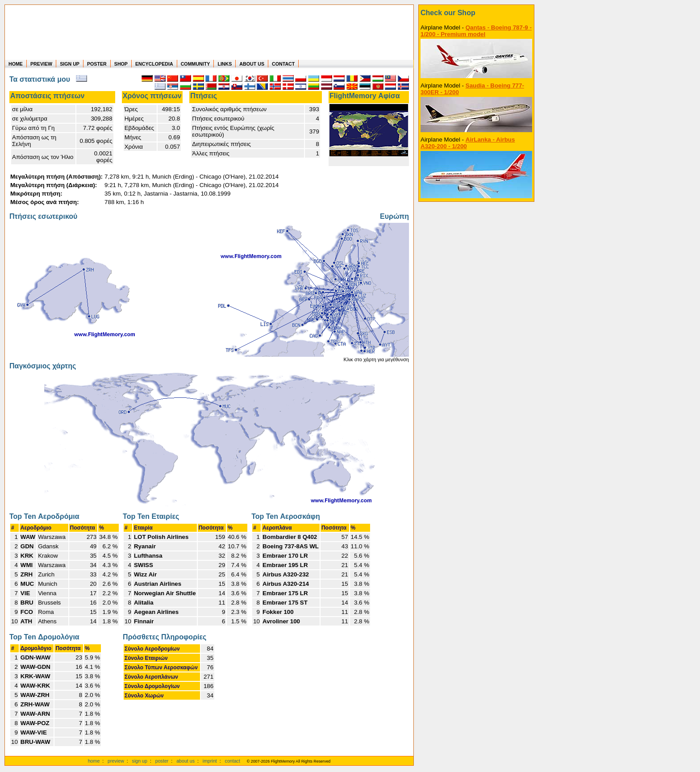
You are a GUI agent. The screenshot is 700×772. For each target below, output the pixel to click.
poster (162, 761)
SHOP (121, 64)
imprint (210, 761)
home (94, 761)
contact (233, 761)
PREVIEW (41, 64)
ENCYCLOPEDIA (154, 64)
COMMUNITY (196, 64)
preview (116, 761)
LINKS (225, 64)
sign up (140, 761)
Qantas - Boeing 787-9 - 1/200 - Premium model (476, 31)
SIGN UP (70, 64)
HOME (16, 64)
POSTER (97, 64)
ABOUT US (252, 64)
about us (185, 761)
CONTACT (283, 64)
